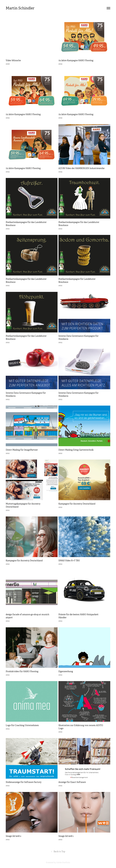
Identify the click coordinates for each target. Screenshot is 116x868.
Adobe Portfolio (63, 863)
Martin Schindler (20, 8)
